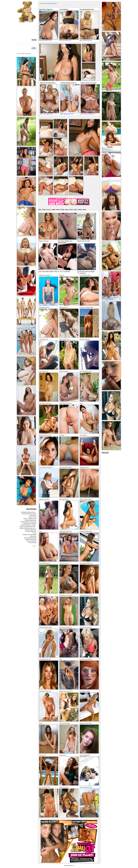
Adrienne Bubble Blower (31, 520)
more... (35, 546)
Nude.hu (72, 866)
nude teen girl (33, 536)
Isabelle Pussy (33, 515)
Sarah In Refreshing (31, 541)
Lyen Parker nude (67, 40)
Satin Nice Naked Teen (31, 531)
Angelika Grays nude (68, 114)
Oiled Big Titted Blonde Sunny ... (29, 512)
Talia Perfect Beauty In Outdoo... (29, 525)
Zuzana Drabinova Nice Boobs (29, 514)
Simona (34, 533)
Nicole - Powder (32, 517)
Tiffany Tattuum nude (48, 114)
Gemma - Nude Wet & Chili (30, 519)
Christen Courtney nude (89, 114)
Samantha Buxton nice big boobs (28, 522)
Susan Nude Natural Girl (30, 530)
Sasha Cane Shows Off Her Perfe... (28, 527)
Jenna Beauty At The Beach (30, 523)
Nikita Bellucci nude (47, 40)
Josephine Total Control (31, 539)
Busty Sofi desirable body (30, 538)
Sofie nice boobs (32, 543)
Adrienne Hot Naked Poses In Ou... (28, 528)
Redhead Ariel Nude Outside (29, 535)
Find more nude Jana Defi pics (24, 54)
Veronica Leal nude (87, 40)
